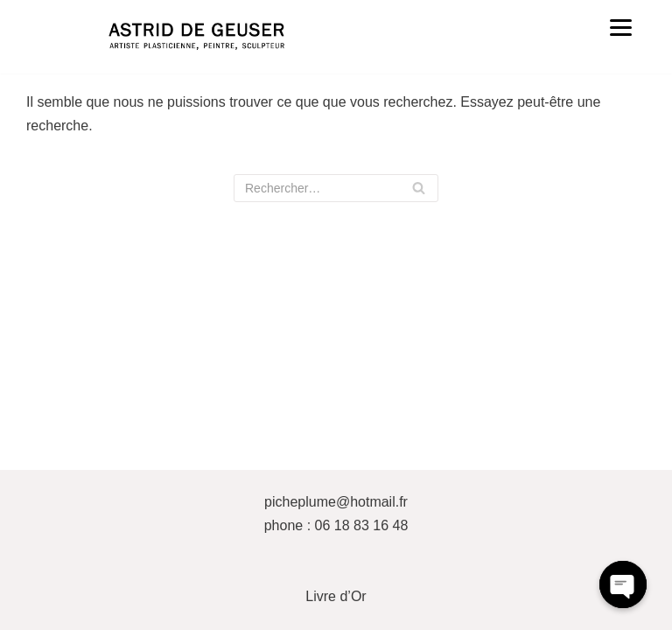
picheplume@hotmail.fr (336, 502)
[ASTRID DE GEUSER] (196, 37)
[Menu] (621, 27)
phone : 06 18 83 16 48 (336, 525)
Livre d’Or (336, 596)
